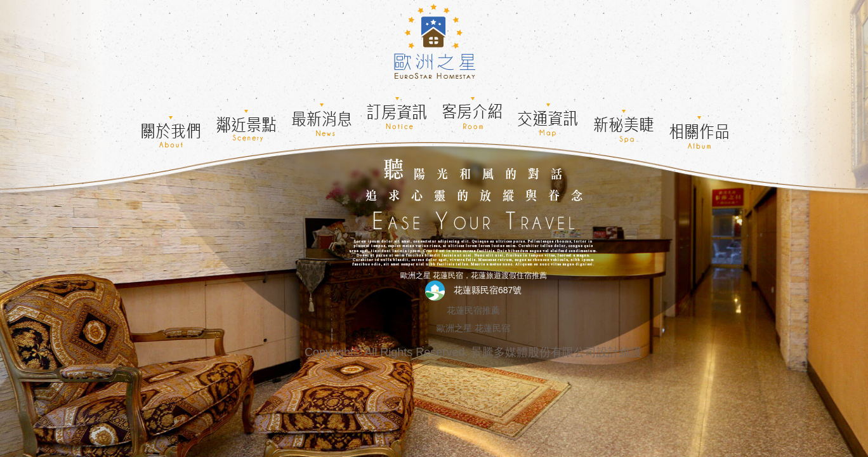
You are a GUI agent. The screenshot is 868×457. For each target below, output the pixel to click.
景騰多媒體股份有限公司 (534, 352)
